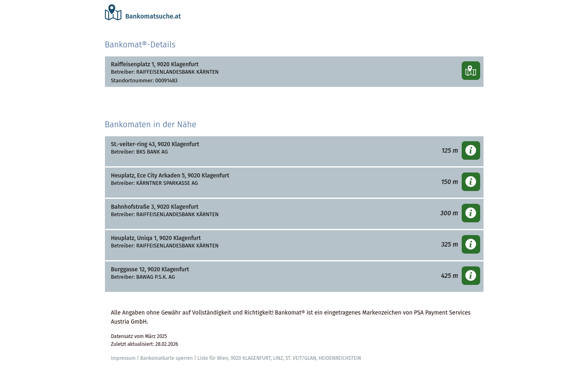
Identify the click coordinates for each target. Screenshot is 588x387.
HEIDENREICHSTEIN (340, 358)
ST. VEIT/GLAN (301, 358)
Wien (222, 358)
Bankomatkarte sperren (167, 358)
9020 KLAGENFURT (250, 358)
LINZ (278, 358)
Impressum (123, 358)
